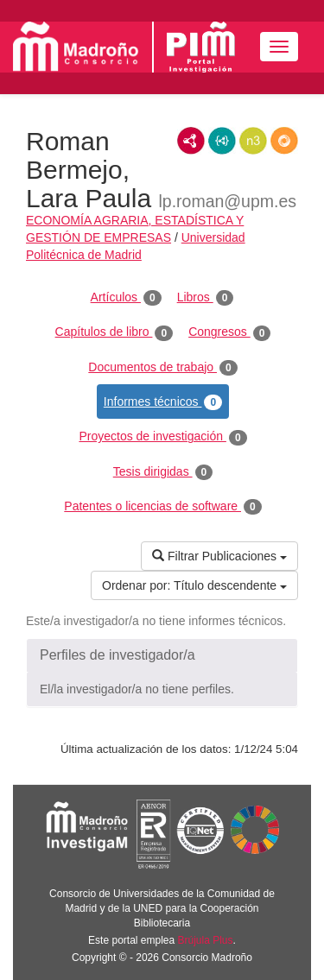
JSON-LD (222, 141)
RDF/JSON (284, 141)
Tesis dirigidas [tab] (163, 472)
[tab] (162, 655)
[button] (162, 655)
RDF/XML (191, 141)
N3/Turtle (253, 141)
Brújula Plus (206, 940)
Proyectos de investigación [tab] (162, 437)
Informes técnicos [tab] (163, 402)
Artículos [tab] (126, 298)
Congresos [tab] (229, 332)
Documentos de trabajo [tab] (162, 368)
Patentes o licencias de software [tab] (162, 507)
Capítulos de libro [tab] (114, 332)
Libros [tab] (206, 298)
